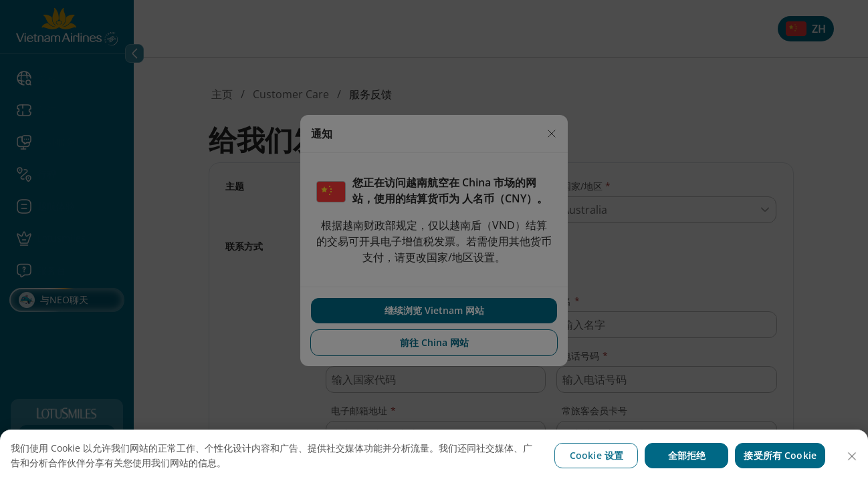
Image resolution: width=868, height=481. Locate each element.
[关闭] (852, 456)
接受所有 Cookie (780, 455)
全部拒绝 (687, 455)
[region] (434, 455)
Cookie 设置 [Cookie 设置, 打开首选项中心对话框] (596, 455)
